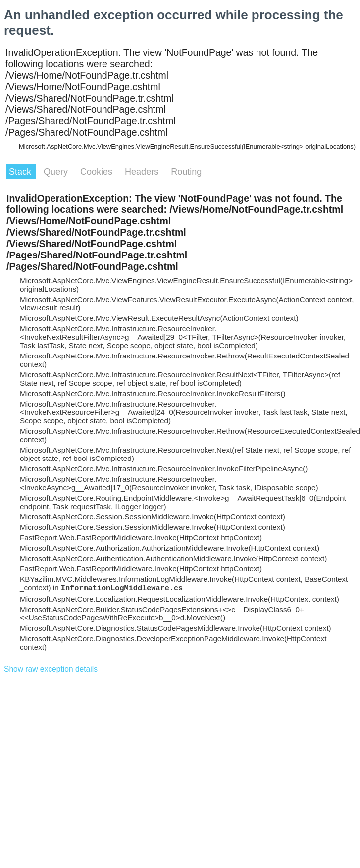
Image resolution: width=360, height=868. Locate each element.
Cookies (98, 172)
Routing (186, 172)
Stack (21, 172)
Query (57, 172)
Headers (143, 172)
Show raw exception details (51, 669)
